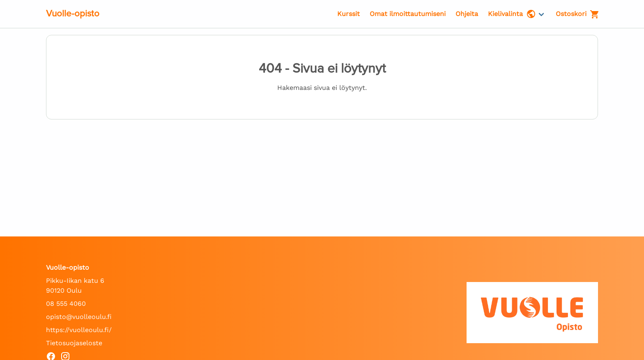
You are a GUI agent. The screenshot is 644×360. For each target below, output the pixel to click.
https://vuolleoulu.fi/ (79, 330)
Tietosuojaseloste (74, 343)
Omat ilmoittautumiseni (408, 14)
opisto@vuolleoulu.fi (79, 317)
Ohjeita (467, 14)
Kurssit (348, 14)
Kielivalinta (512, 14)
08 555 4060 (66, 304)
